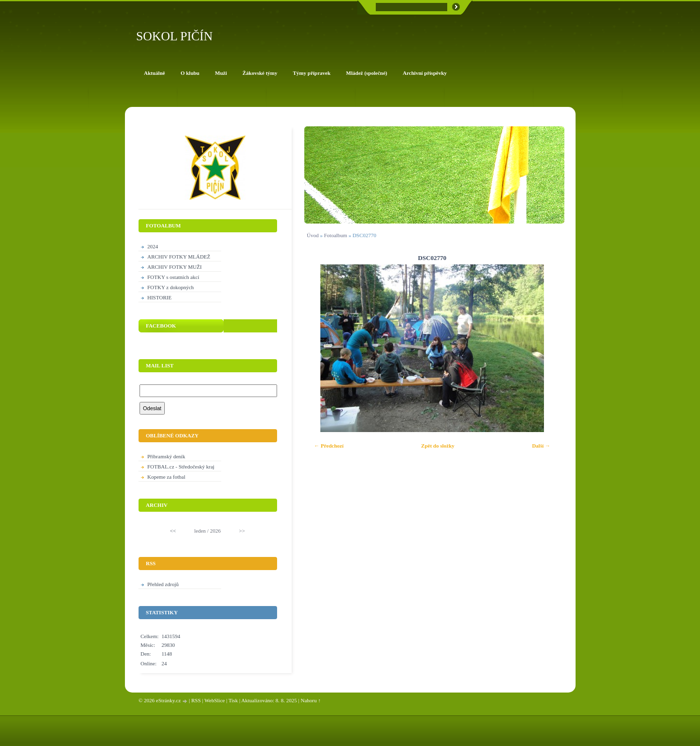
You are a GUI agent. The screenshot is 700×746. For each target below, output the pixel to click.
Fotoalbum (335, 235)
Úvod (313, 235)
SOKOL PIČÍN (175, 36)
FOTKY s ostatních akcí (173, 277)
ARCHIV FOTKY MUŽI (175, 267)
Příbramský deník (166, 456)
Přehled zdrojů (163, 584)
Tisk (233, 700)
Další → (541, 446)
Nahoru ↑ (311, 700)
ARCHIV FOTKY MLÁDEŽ (179, 257)
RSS (196, 700)
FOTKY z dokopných (171, 287)
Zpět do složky (437, 446)
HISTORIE (159, 297)
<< (173, 531)
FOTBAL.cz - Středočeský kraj (181, 467)
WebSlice (215, 700)
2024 (153, 246)
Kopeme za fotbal (166, 477)
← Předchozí (329, 446)
